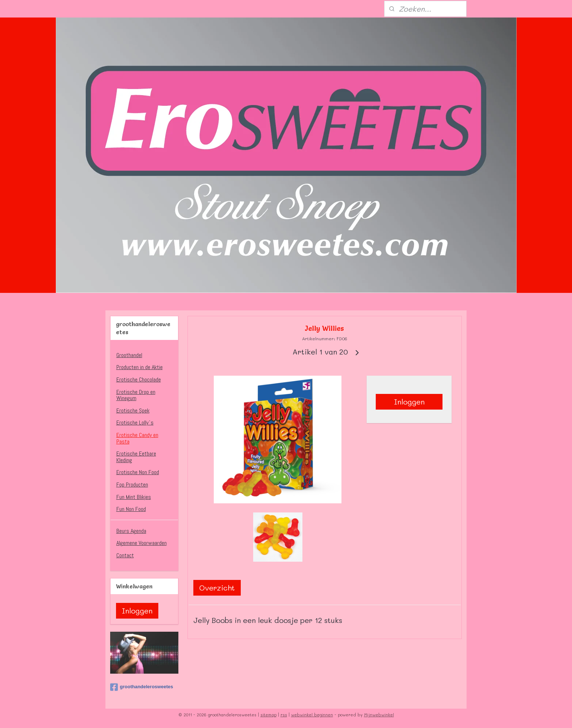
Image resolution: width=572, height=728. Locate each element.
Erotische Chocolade (139, 380)
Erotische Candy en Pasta (137, 438)
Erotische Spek (133, 411)
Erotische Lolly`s (135, 423)
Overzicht (217, 588)
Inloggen (409, 402)
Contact (125, 555)
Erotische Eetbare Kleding (136, 457)
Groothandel (129, 355)
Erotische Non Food (138, 472)
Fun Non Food (131, 509)
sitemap (268, 715)
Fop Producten (132, 485)
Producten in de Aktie (140, 367)
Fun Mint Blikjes (134, 497)
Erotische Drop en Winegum (136, 395)
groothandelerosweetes (142, 687)
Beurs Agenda (131, 531)
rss (284, 715)
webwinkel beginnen (312, 715)
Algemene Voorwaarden (142, 543)
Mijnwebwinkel (379, 715)
